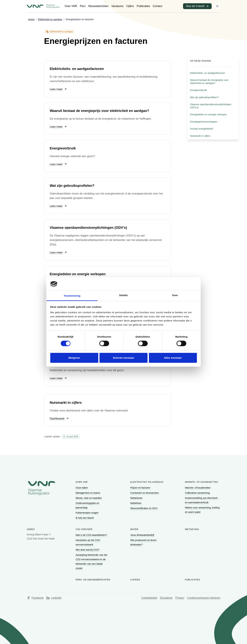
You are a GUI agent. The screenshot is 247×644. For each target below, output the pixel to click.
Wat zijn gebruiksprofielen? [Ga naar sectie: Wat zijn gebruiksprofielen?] (204, 97)
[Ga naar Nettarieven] (137, 498)
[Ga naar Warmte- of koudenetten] (198, 488)
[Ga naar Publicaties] (143, 6)
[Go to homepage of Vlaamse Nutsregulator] (42, 488)
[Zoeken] (217, 6)
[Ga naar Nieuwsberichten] (98, 6)
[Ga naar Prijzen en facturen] (141, 488)
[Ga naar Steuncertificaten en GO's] (144, 508)
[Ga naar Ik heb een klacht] (85, 518)
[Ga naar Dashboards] (59, 419)
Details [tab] (123, 295)
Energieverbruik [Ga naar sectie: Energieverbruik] (198, 90)
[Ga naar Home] (31, 20)
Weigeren (74, 358)
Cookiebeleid (149, 598)
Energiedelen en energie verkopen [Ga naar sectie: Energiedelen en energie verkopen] (208, 114)
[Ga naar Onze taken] (82, 488)
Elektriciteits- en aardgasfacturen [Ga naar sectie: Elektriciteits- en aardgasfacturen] (208, 73)
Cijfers (135, 580)
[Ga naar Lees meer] (58, 89)
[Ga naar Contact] (157, 6)
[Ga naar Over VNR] (71, 6)
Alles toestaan (173, 358)
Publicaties (192, 580)
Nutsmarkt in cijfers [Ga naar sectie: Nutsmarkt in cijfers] (200, 136)
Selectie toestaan (123, 358)
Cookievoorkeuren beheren (204, 598)
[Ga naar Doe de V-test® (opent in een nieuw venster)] (197, 6)
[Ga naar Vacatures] (117, 6)
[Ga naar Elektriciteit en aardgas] (50, 20)
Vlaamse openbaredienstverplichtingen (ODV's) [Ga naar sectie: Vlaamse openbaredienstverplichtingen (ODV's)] (211, 106)
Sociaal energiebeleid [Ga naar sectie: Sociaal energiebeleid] (202, 129)
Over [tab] (175, 295)
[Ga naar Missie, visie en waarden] (89, 498)
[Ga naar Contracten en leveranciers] (145, 493)
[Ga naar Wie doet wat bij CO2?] (88, 550)
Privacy (180, 598)
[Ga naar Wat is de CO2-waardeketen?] (92, 535)
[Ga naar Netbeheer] (136, 503)
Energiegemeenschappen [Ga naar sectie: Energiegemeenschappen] (204, 122)
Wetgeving (192, 529)
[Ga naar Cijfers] (130, 6)
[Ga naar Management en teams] (88, 493)
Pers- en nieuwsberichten (93, 580)
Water (134, 529)
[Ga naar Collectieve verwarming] (198, 493)
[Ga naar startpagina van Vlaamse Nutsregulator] (43, 6)
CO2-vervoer (84, 529)
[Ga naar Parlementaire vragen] (87, 513)
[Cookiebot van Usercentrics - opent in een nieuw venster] (182, 284)
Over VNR (82, 482)
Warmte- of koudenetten (201, 482)
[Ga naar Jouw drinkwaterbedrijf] (142, 535)
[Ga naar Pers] (83, 6)
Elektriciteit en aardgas (147, 482)
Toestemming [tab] (72, 296)
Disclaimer (166, 598)
